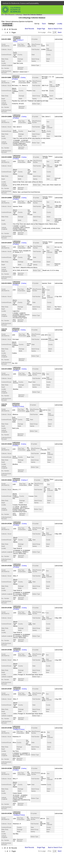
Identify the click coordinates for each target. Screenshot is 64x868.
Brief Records (30, 29)
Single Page (41, 29)
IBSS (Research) (10, 15)
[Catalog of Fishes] (19, 406)
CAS (2, 15)
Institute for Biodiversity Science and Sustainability (21, 3)
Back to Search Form (55, 29)
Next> (60, 32)
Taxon (44, 24)
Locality (60, 24)
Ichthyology (19, 15)
